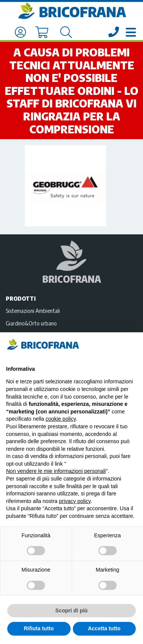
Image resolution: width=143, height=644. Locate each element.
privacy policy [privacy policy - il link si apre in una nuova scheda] (75, 501)
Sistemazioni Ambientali (33, 311)
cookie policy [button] (61, 419)
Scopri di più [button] (71, 610)
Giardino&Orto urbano (31, 323)
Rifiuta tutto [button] (39, 628)
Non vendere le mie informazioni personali (56, 471)
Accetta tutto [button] (104, 628)
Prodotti (21, 298)
